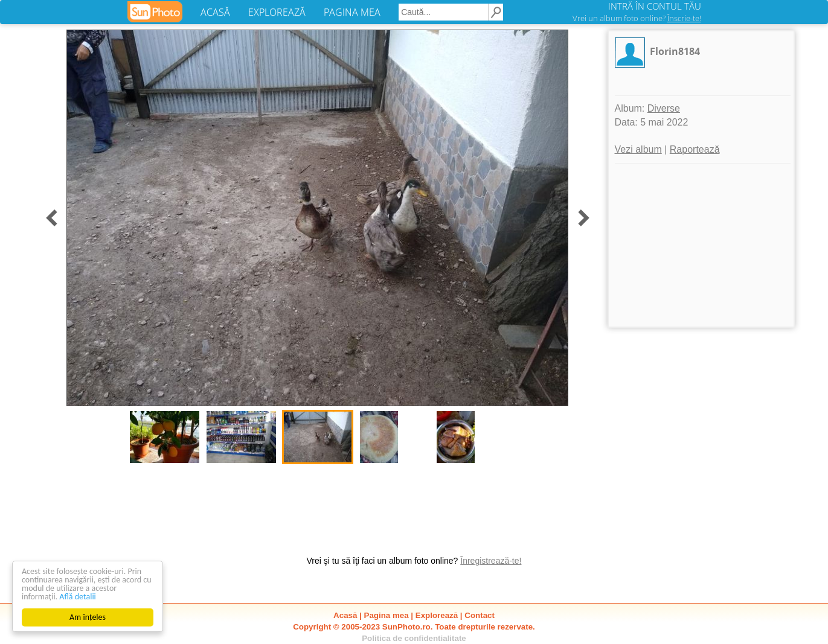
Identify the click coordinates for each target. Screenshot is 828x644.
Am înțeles (88, 617)
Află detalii (78, 597)
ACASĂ (215, 12)
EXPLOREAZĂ (277, 12)
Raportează (695, 149)
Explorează (437, 615)
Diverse (664, 108)
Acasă (345, 615)
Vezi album (638, 149)
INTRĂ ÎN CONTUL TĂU (655, 6)
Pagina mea (387, 615)
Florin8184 (675, 51)
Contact (480, 615)
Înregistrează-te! (491, 561)
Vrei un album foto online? (637, 18)
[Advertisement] (701, 245)
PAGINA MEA (352, 12)
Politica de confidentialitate (414, 638)
